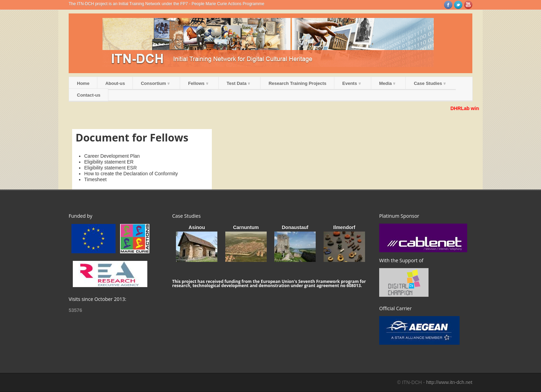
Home (83, 83)
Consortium (155, 83)
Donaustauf (295, 227)
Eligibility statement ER (109, 162)
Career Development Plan (112, 156)
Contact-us (89, 95)
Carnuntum (246, 227)
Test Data (238, 83)
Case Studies (430, 83)
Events (351, 83)
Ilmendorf (344, 227)
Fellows (198, 83)
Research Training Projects (297, 83)
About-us (115, 83)
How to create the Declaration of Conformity (131, 174)
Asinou (197, 227)
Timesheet (95, 179)
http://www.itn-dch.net (449, 382)
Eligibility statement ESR (111, 168)
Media (387, 83)
